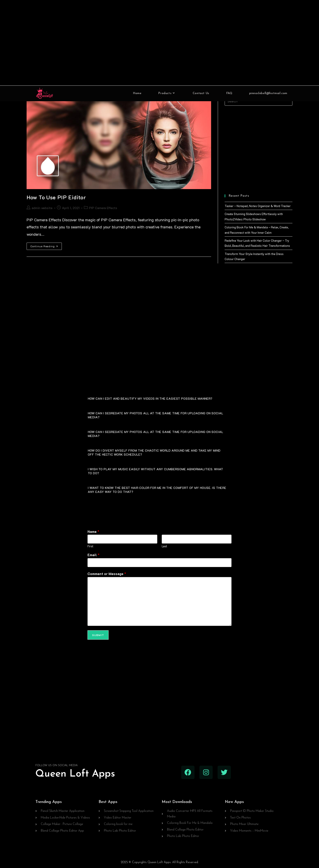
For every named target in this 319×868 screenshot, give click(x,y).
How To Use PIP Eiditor (56, 197)
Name (93, 531)
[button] (159, 397)
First (90, 546)
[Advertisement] (159, 43)
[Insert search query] (259, 101)
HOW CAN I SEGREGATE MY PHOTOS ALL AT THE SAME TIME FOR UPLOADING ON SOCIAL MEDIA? (155, 414)
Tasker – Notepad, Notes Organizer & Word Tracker (258, 206)
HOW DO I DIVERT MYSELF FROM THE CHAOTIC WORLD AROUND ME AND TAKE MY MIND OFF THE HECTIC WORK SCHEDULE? (154, 452)
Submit (98, 634)
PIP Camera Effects (103, 208)
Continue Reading (46, 245)
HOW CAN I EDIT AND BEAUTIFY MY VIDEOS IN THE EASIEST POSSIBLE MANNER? (150, 398)
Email (93, 554)
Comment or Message (107, 573)
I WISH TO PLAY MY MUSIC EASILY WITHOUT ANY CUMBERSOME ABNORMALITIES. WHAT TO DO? (155, 470)
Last (164, 546)
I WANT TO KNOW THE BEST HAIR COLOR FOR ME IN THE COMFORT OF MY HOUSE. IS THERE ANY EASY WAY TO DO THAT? (157, 489)
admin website (42, 208)
